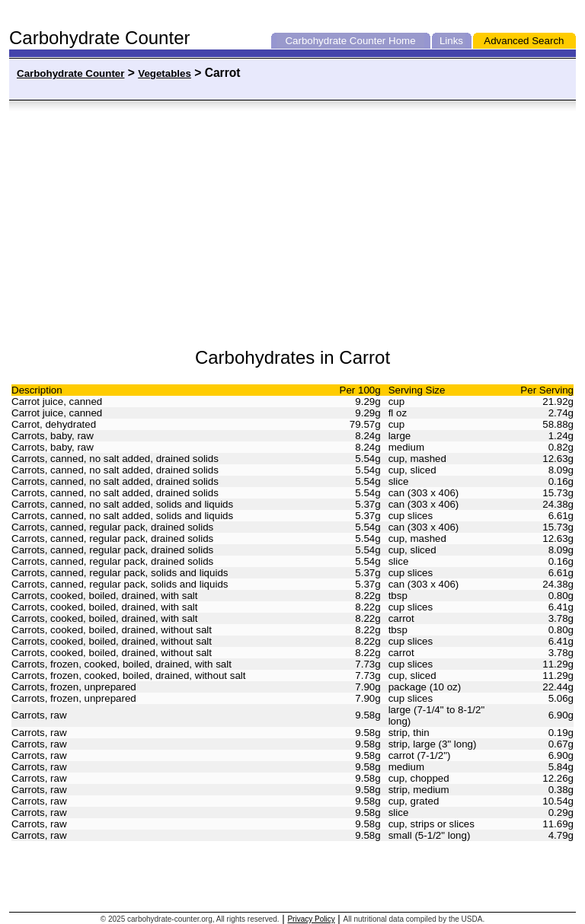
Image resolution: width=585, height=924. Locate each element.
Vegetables (165, 73)
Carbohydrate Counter (335, 41)
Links (451, 41)
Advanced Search (524, 41)
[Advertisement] (163, 225)
